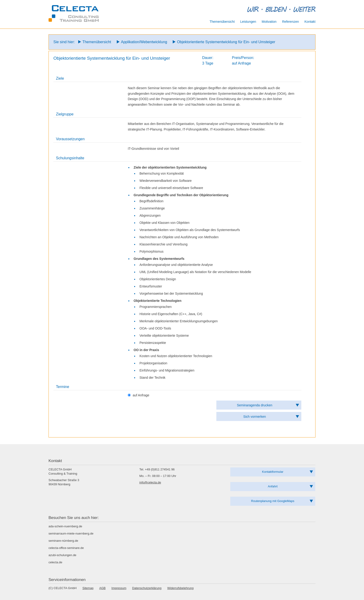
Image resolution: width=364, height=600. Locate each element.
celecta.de (55, 562)
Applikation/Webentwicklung (144, 42)
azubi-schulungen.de (62, 555)
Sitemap (88, 588)
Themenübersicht (97, 42)
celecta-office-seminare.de (66, 548)
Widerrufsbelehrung (180, 588)
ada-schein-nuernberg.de (65, 526)
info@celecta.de (150, 482)
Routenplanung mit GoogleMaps (273, 501)
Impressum (119, 588)
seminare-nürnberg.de (63, 541)
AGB (102, 588)
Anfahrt (273, 486)
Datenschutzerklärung (147, 588)
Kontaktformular (273, 472)
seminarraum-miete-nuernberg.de (71, 533)
